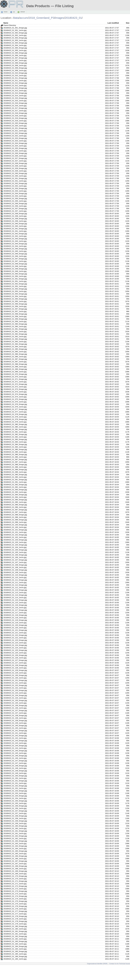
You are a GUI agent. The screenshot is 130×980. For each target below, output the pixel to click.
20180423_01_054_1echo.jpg (15, 296)
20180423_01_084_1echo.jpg (15, 447)
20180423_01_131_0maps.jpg (15, 680)
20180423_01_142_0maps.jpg (15, 736)
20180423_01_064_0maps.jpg (15, 344)
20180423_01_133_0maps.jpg (15, 690)
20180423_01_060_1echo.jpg (15, 326)
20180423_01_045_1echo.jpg (15, 251)
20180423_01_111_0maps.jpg (15, 580)
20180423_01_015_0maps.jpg (15, 98)
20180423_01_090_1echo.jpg (15, 477)
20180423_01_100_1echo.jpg (15, 527)
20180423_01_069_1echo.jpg (15, 372)
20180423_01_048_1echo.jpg (15, 266)
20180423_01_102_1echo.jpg (15, 537)
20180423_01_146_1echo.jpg (15, 758)
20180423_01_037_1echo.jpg (15, 211)
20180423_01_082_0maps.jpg (15, 434)
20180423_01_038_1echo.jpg (15, 216)
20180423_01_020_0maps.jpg (15, 123)
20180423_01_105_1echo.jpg (15, 552)
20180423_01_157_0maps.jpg (15, 811)
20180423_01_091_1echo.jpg (15, 482)
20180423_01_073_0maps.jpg (15, 389)
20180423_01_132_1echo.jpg (15, 688)
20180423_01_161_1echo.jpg (15, 833)
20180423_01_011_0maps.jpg (15, 78)
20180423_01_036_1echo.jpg (15, 206)
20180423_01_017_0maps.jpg (15, 108)
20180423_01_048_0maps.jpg (15, 264)
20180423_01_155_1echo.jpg (15, 803)
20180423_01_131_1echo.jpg (15, 683)
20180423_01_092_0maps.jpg (15, 485)
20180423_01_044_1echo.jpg (15, 246)
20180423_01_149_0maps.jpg (15, 771)
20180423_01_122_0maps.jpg (15, 635)
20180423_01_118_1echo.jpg (15, 618)
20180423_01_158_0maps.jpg (15, 816)
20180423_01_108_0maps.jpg (15, 565)
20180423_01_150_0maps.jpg (15, 776)
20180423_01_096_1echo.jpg (15, 507)
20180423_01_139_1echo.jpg (15, 723)
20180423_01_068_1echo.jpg (15, 367)
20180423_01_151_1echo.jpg (15, 783)
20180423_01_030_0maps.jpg (15, 173)
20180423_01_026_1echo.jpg (15, 156)
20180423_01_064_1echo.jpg (15, 347)
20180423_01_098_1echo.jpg (15, 517)
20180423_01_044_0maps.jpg (15, 244)
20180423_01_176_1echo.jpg (15, 909)
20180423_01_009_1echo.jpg (15, 70)
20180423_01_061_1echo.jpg (15, 331)
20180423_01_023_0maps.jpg (15, 138)
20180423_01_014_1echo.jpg (15, 96)
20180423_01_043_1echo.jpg (15, 241)
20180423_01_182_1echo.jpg (15, 939)
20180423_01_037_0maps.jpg (15, 209)
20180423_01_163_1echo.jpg (15, 843)
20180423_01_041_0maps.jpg (15, 229)
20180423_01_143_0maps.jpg (15, 741)
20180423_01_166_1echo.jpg (15, 859)
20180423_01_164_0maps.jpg (15, 846)
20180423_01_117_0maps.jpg (15, 610)
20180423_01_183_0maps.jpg (15, 941)
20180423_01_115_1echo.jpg (15, 603)
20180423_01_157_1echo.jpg (15, 813)
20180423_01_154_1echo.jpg (15, 798)
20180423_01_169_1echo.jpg (15, 874)
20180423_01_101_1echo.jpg (15, 532)
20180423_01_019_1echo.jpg (15, 121)
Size (128, 23)
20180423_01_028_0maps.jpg (15, 163)
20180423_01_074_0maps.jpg (15, 394)
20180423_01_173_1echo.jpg (15, 894)
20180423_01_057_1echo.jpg (15, 311)
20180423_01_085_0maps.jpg (15, 449)
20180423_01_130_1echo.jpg (15, 678)
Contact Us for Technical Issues (120, 964)
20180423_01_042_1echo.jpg (15, 236)
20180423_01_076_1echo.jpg (15, 407)
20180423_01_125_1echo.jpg (15, 653)
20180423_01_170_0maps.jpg (15, 876)
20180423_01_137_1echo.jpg (15, 713)
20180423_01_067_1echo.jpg (15, 362)
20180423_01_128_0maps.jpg (15, 665)
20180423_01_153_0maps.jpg (15, 791)
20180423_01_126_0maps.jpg (15, 655)
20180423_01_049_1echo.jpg (15, 271)
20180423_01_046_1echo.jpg (15, 256)
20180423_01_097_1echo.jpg (15, 512)
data (16, 18)
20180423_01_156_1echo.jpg (15, 808)
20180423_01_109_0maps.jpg (15, 570)
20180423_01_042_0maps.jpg (15, 234)
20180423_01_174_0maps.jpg (15, 896)
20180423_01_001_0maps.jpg (15, 28)
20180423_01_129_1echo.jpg (15, 673)
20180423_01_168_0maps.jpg (15, 866)
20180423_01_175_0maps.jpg (15, 901)
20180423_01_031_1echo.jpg (15, 181)
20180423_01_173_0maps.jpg (15, 891)
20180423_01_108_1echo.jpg (15, 567)
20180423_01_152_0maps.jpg (15, 786)
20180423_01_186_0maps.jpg (15, 956)
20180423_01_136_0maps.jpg (15, 705)
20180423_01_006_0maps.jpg (15, 53)
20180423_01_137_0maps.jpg (15, 710)
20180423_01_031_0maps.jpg (15, 178)
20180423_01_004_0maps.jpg (15, 43)
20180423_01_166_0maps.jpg (15, 856)
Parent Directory (10, 25)
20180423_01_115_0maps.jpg (15, 600)
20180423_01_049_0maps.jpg (15, 269)
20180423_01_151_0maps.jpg (15, 781)
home (6, 12)
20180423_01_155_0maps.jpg (15, 801)
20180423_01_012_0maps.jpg (15, 83)
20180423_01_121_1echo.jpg (15, 633)
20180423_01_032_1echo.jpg (15, 186)
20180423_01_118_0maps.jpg (15, 615)
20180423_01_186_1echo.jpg (15, 959)
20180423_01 (73, 18)
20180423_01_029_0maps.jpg (15, 168)
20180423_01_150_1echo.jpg (15, 778)
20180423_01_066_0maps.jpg (15, 354)
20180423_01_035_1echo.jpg (15, 201)
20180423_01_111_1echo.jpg (15, 582)
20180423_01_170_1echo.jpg (15, 879)
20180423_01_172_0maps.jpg (15, 886)
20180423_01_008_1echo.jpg (15, 65)
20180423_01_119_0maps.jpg (15, 620)
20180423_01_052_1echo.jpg (15, 286)
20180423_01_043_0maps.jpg (15, 239)
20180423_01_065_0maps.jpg (15, 349)
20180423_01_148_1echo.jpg (15, 768)
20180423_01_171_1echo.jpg (15, 884)
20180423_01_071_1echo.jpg (15, 382)
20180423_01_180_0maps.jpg (15, 926)
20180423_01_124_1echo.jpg (15, 648)
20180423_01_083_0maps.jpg (15, 439)
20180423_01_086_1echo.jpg (15, 457)
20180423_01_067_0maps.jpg (15, 359)
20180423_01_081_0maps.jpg (15, 429)
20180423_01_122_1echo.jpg (15, 638)
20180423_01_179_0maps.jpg (15, 921)
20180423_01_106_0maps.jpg (15, 555)
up (14, 12)
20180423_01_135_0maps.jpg (15, 700)
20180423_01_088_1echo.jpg (15, 467)
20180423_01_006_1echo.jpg (15, 55)
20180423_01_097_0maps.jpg (15, 510)
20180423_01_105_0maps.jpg (15, 550)
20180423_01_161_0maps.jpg (15, 831)
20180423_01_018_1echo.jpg (15, 116)
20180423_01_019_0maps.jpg (15, 118)
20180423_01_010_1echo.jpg (15, 75)
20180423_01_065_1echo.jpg (15, 352)
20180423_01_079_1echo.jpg (15, 422)
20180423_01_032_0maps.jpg (15, 183)
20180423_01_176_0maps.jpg (15, 906)
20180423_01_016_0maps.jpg (15, 103)
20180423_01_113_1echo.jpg (15, 593)
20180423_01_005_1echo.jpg (15, 50)
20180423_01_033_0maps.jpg (15, 188)
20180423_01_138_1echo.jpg (15, 718)
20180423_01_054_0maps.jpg (15, 294)
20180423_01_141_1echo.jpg (15, 733)
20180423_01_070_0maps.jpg (15, 374)
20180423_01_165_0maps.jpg (15, 851)
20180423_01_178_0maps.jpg (15, 916)
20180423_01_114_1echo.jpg (15, 598)
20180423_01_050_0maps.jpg (15, 274)
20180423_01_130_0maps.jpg (15, 675)
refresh (23, 12)
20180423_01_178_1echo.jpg (15, 919)
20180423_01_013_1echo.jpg (15, 91)
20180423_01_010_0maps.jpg (15, 73)
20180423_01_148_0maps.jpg (15, 766)
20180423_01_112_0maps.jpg (15, 585)
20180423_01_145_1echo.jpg (15, 753)
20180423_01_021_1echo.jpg (15, 131)
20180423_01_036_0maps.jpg (15, 203)
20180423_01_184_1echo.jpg (15, 949)
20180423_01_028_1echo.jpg (15, 166)
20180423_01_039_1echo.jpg (15, 221)
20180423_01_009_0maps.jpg (15, 68)
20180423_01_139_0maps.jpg (15, 721)
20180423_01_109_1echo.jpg (15, 572)
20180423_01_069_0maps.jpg (15, 369)
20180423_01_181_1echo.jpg (15, 934)
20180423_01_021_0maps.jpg (15, 128)
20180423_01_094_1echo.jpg (15, 497)
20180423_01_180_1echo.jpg (15, 929)
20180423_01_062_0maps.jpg (15, 334)
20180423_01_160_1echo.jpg (15, 828)
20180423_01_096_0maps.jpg (15, 505)
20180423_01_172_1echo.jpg (15, 889)
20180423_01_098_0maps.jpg (15, 515)
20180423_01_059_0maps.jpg (15, 319)
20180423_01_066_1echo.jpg (15, 357)
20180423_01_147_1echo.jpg (15, 763)
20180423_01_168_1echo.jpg (15, 869)
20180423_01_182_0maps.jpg (15, 936)
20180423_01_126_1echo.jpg (15, 658)
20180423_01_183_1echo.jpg (15, 944)
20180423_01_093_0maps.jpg (15, 490)
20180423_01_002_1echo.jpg (15, 35)
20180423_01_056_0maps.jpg (15, 304)
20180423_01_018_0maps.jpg (15, 113)
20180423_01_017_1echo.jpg (15, 111)
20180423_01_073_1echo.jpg (15, 392)
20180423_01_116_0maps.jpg (15, 605)
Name (6, 23)
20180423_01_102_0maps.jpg (15, 535)
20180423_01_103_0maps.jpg (15, 540)
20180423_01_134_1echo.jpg (15, 698)
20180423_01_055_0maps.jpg (15, 299)
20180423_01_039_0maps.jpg (15, 219)
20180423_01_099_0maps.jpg (15, 520)
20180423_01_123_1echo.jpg (15, 643)
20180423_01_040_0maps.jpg (15, 224)
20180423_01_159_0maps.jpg (15, 821)
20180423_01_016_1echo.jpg (15, 106)
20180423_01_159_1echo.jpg (15, 823)
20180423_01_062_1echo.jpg (15, 337)
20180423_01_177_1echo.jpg (15, 914)
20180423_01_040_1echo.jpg (15, 226)
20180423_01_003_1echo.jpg (15, 40)
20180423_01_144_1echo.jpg (15, 748)
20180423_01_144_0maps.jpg (15, 746)
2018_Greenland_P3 (41, 18)
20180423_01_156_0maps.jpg (15, 806)
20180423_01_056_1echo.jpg (15, 306)
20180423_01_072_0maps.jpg (15, 384)
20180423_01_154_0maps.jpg (15, 796)
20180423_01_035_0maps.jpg (15, 198)
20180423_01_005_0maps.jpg (15, 48)
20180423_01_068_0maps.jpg (15, 364)
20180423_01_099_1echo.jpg (15, 522)
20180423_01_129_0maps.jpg (15, 670)
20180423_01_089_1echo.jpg (15, 472)
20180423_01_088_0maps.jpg (15, 465)
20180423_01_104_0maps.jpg (15, 545)
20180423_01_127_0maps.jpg (15, 660)
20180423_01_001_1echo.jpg (15, 30)
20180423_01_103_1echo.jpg (15, 542)
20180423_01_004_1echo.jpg (15, 45)
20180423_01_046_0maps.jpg (15, 254)
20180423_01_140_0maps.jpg (15, 726)
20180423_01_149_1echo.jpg (15, 773)
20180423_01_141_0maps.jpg (15, 731)
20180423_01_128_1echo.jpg (15, 668)
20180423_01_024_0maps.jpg (15, 143)
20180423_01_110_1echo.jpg (15, 577)
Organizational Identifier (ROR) (97, 964)
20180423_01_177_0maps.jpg (15, 911)
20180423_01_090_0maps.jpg (15, 475)
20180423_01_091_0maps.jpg (15, 480)
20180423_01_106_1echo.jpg (15, 557)
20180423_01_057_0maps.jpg (15, 309)
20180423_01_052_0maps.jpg (15, 284)
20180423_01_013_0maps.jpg (15, 88)
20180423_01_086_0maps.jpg (15, 454)
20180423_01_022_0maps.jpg (15, 133)
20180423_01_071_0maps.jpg (15, 379)
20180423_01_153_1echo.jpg (15, 793)
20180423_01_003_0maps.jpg (15, 38)
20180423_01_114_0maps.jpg (15, 595)
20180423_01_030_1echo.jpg (15, 176)
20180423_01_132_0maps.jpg (15, 685)
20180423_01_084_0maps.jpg (15, 444)
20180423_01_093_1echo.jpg (15, 492)
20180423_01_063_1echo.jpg (15, 342)
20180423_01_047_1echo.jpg (15, 261)
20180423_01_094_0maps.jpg (15, 495)
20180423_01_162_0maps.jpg (15, 836)
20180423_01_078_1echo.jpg (15, 417)
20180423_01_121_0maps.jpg (15, 630)
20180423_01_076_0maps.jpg (15, 404)
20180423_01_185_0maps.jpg (15, 951)
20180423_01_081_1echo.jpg (15, 432)
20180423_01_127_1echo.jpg (15, 663)
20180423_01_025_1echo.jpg (15, 151)
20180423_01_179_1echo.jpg (15, 924)
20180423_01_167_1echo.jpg (15, 864)
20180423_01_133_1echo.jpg (15, 693)
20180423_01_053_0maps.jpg (15, 289)
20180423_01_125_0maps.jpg (15, 650)
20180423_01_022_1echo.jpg (15, 136)
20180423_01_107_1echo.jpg (15, 562)
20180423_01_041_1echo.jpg (15, 231)
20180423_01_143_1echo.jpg (15, 743)
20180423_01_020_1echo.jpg (15, 126)
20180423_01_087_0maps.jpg (15, 459)
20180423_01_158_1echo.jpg (15, 818)
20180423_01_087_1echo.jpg (15, 462)
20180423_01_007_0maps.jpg (15, 58)
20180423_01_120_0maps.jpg (15, 625)
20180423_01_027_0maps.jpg (15, 158)
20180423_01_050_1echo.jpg (15, 276)
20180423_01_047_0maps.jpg (15, 259)
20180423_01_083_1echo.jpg (15, 442)
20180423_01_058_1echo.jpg (15, 316)
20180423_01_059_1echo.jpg (15, 321)
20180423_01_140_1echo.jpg (15, 728)
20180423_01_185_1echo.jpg (15, 954)
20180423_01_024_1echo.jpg (15, 146)
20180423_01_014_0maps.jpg (15, 93)
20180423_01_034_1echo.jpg (15, 196)
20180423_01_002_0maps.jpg (15, 33)
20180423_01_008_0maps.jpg (15, 63)
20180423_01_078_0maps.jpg (15, 414)
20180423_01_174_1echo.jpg (15, 899)
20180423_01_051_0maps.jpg (15, 279)
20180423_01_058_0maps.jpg (15, 314)
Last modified (113, 23)
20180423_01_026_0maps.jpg (15, 153)
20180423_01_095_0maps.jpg (15, 500)
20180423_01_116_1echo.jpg (15, 608)
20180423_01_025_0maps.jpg (15, 148)
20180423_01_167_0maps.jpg (15, 861)
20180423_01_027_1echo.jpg (15, 161)
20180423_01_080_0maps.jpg (15, 424)
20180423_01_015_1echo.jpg (15, 101)
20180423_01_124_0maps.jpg (15, 645)
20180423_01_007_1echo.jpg (15, 60)
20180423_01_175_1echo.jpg (15, 904)
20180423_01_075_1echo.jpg (15, 402)
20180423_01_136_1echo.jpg (15, 708)
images (60, 18)
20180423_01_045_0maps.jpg (15, 249)
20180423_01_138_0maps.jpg (15, 715)
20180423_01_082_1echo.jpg (15, 437)
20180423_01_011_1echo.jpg (15, 81)
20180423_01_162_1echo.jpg (15, 838)
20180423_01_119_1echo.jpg (15, 623)
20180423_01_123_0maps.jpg (15, 640)
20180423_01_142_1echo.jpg (15, 738)
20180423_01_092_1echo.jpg (15, 487)
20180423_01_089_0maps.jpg (15, 470)
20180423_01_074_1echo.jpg (15, 397)
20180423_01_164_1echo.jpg (15, 849)
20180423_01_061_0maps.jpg (15, 329)
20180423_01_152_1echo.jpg (15, 788)
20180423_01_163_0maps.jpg (15, 841)
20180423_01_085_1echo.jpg (15, 452)
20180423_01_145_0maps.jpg (15, 751)
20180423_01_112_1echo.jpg (15, 587)
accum (24, 18)
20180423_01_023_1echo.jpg (15, 141)
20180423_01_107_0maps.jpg (15, 560)
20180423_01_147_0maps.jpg (15, 761)
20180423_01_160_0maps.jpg (15, 826)
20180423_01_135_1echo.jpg (15, 703)
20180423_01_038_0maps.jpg (15, 214)
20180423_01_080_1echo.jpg (15, 427)
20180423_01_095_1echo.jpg (15, 502)
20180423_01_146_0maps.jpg (15, 756)
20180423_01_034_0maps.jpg (15, 193)
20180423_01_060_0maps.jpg (15, 324)
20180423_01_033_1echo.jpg (15, 191)
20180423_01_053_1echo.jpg (15, 291)
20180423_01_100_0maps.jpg (15, 525)
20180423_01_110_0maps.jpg (15, 575)
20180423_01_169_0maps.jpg (15, 871)
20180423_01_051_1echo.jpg (15, 281)
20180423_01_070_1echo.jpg (15, 377)
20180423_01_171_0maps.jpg (15, 881)
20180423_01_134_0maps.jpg (15, 695)
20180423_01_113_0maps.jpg (15, 590)
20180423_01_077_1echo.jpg (15, 412)
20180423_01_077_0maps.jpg (15, 409)
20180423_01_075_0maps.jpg (15, 399)
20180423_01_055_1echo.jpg (15, 301)
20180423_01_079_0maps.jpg (15, 419)
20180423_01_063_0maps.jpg (15, 339)
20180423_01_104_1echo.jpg (15, 547)
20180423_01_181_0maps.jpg (15, 931)
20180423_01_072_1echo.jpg (15, 387)
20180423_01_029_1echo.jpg (15, 171)
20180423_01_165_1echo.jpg (15, 854)
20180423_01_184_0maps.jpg (15, 946)
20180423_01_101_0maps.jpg (15, 530)
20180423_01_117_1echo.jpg (15, 613)
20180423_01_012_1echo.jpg (15, 86)
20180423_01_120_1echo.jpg (15, 628)
